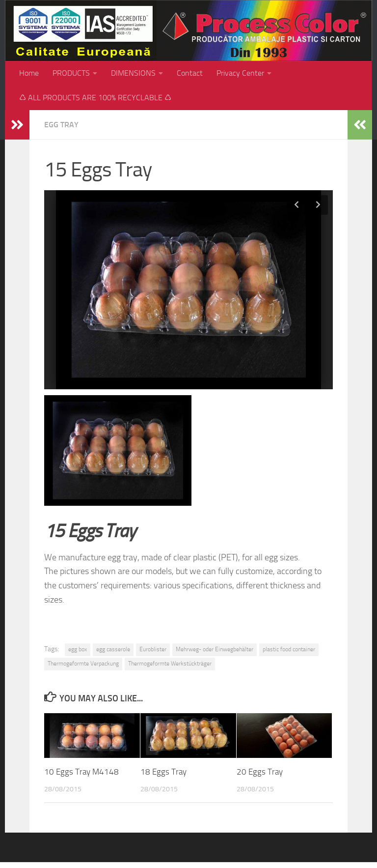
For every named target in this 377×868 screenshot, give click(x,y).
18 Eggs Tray (163, 772)
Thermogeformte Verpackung (83, 664)
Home (29, 73)
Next (318, 205)
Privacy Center (240, 73)
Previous (296, 205)
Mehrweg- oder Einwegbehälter (215, 649)
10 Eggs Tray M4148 (81, 772)
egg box (78, 649)
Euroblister (153, 649)
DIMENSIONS (133, 73)
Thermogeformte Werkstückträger (170, 664)
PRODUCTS (71, 73)
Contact (190, 73)
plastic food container (289, 649)
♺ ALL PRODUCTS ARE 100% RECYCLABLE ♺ (95, 98)
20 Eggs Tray (260, 772)
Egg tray (61, 125)
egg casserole (113, 649)
